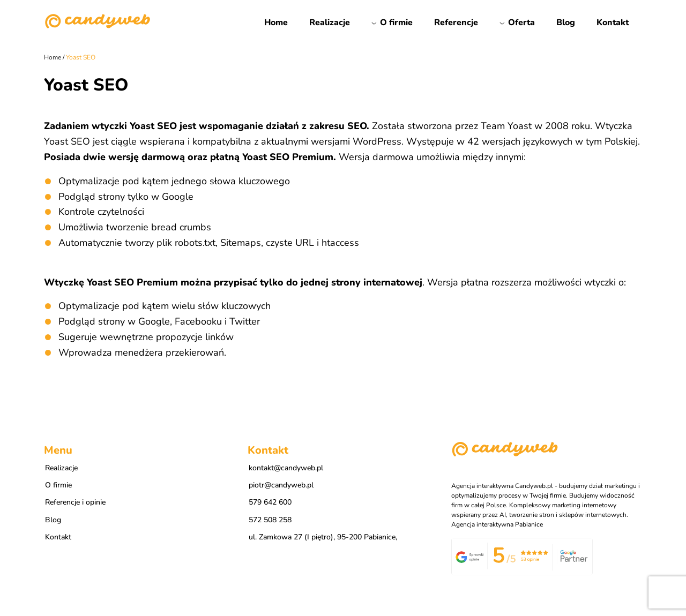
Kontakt (613, 22)
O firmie (396, 22)
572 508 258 (270, 520)
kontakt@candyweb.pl (286, 468)
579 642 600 (270, 502)
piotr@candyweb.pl (281, 485)
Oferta (521, 22)
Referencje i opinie (75, 502)
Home (276, 22)
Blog (566, 22)
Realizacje (330, 22)
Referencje (456, 22)
